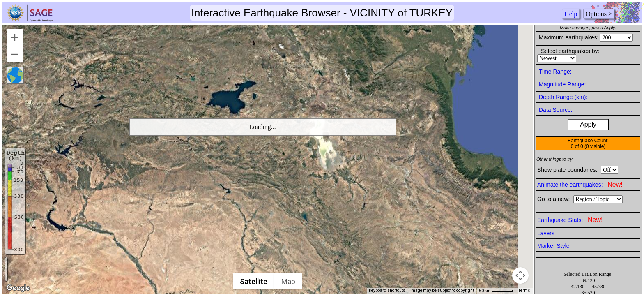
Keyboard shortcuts (387, 290)
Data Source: (556, 110)
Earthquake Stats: (570, 220)
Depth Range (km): (563, 97)
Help (571, 14)
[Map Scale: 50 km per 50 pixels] (496, 291)
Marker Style (553, 246)
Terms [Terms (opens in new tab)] (524, 290)
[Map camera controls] (520, 275)
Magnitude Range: (562, 84)
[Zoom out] (15, 54)
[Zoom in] (15, 37)
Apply (588, 124)
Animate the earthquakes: (580, 184)
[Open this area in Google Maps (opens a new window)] (18, 288)
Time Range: (555, 72)
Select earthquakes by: (570, 51)
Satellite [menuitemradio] (254, 281)
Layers (546, 233)
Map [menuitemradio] (289, 281)
